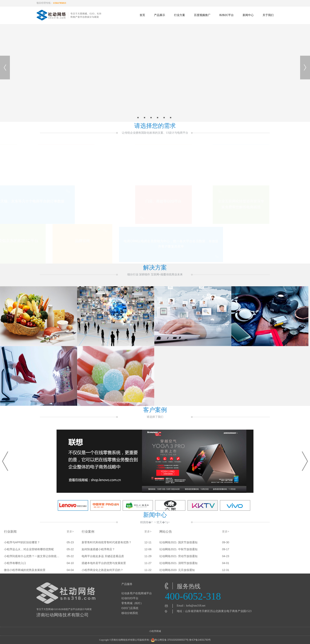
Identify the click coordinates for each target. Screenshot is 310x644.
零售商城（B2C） (132, 603)
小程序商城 (155, 631)
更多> (70, 531)
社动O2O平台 (130, 598)
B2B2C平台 (227, 15)
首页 (142, 15)
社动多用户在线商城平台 (137, 593)
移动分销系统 (130, 613)
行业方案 (180, 15)
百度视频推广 (202, 15)
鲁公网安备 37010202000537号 (170, 640)
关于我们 (268, 15)
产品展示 (160, 15)
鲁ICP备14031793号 (200, 640)
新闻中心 (248, 15)
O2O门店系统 (130, 608)
